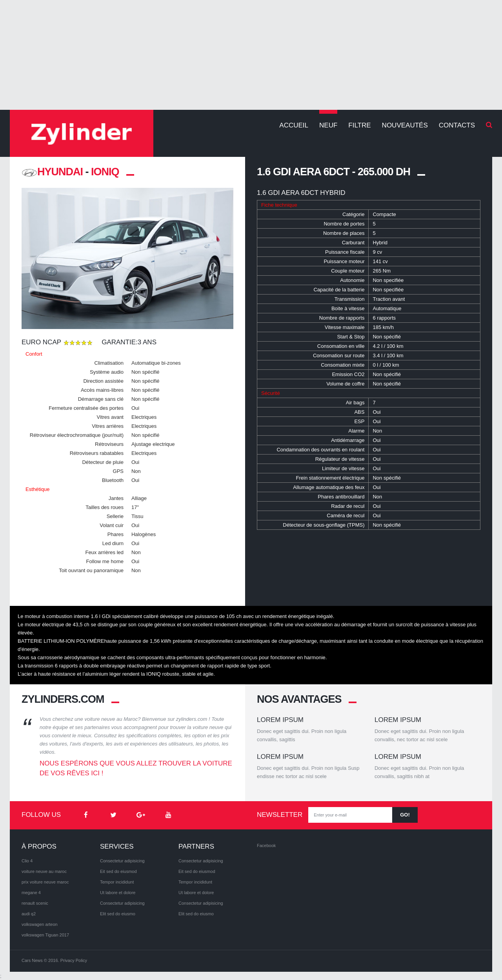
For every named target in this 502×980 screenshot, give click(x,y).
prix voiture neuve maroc (45, 882)
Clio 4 (27, 861)
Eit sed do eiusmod (118, 871)
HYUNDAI (52, 172)
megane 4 (31, 893)
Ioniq (105, 172)
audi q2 (29, 914)
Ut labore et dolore (118, 893)
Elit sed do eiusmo (118, 914)
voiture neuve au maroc (44, 871)
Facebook (266, 845)
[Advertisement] (251, 55)
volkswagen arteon (40, 924)
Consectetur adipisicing (122, 861)
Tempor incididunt (117, 882)
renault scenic (35, 903)
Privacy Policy (74, 960)
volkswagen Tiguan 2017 (45, 935)
